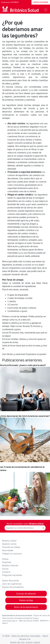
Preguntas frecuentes (12, 575)
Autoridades (8, 550)
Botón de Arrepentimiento (26, 607)
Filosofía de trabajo (11, 547)
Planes (5, 559)
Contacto (6, 572)
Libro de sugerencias (12, 584)
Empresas (7, 562)
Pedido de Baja (26, 600)
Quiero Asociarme (10, 581)
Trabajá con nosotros (12, 554)
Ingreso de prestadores (13, 587)
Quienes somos (9, 544)
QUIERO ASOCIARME (41, 2)
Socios (5, 569)
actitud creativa (33, 642)
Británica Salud (9, 541)
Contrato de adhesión (26, 594)
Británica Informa (10, 565)
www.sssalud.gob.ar (10, 621)
